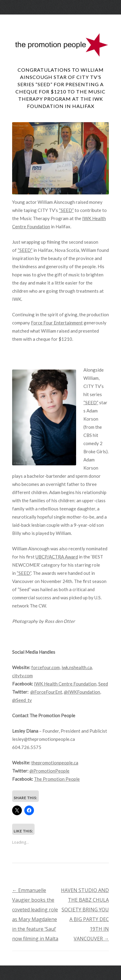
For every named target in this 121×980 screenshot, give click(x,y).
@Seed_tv (22, 700)
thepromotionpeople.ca (55, 763)
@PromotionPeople (49, 771)
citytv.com (22, 676)
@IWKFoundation (82, 692)
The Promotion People (57, 779)
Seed (103, 684)
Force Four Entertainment (57, 323)
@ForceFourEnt (46, 692)
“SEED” (66, 210)
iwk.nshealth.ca (77, 667)
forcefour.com (45, 667)
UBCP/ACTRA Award (57, 557)
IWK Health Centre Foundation (65, 684)
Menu (61, 20)
